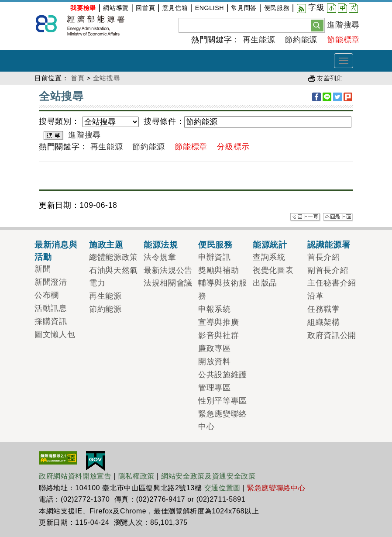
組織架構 (324, 322)
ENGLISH (210, 8)
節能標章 (343, 40)
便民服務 (277, 8)
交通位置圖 (222, 488)
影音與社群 (218, 335)
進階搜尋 (343, 25)
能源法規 (161, 244)
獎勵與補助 (218, 270)
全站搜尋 (107, 78)
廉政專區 (215, 348)
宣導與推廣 (218, 322)
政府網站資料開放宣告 (75, 476)
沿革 (315, 296)
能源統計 (270, 244)
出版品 (265, 283)
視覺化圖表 (273, 270)
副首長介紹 (328, 270)
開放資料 (215, 361)
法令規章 (160, 257)
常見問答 (244, 8)
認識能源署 (329, 244)
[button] (317, 25)
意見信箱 (175, 8)
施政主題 (106, 244)
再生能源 (259, 40)
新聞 (43, 269)
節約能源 (301, 40)
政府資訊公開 (332, 335)
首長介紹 (324, 257)
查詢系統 (269, 257)
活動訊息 (51, 308)
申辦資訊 (215, 257)
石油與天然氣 (113, 270)
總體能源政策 (113, 257)
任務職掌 (324, 309)
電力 (97, 283)
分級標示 (233, 147)
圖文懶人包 (55, 334)
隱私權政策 (136, 476)
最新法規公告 (168, 270)
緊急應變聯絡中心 (276, 488)
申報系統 (215, 309)
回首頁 (145, 8)
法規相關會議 (168, 283)
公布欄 (47, 295)
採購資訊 (51, 321)
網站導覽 (116, 8)
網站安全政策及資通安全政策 (208, 476)
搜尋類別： (59, 121)
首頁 (77, 78)
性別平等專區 (223, 401)
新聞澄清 (51, 282)
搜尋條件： (164, 121)
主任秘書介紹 (332, 283)
